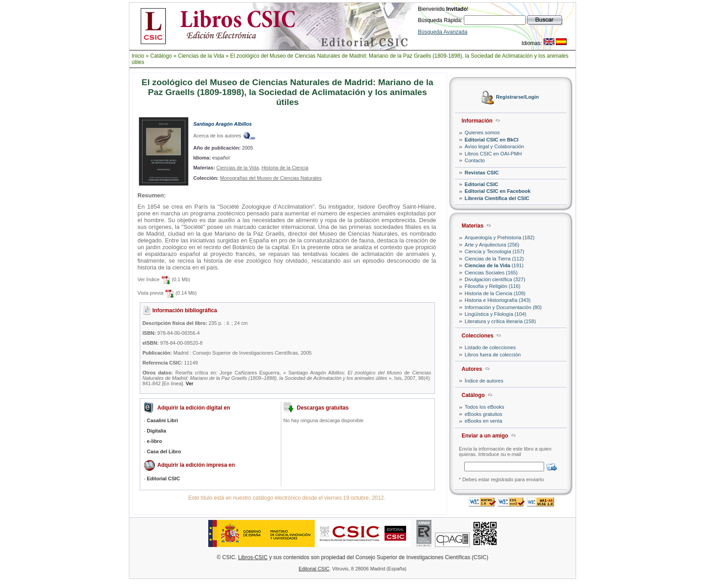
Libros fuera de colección (493, 355)
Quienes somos (482, 132)
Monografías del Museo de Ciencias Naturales (271, 178)
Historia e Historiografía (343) (498, 300)
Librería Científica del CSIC (497, 198)
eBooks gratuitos (483, 414)
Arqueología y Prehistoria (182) (500, 237)
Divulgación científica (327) (495, 279)
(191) (494, 265)
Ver (190, 383)
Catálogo (161, 56)
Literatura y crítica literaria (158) (500, 321)
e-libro (155, 441)
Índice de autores (484, 381)
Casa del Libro (164, 451)
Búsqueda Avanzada (443, 32)
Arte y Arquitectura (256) (492, 245)
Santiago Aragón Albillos (223, 124)
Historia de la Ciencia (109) (495, 293)
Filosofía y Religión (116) (493, 286)
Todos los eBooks (485, 407)
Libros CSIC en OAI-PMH (493, 154)
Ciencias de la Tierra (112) (494, 259)
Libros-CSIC (253, 557)
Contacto (475, 160)
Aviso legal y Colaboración (494, 146)
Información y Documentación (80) (503, 307)
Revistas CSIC (482, 173)
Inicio (138, 56)
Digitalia (157, 431)
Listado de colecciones (490, 347)
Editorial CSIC (482, 184)
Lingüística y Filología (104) (496, 314)
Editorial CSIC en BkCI (492, 140)
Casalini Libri (163, 420)
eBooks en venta (483, 421)
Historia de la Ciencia (285, 168)
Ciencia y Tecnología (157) (494, 251)
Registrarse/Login (517, 97)
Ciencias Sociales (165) (491, 273)
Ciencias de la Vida (201, 56)
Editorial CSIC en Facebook (498, 191)
